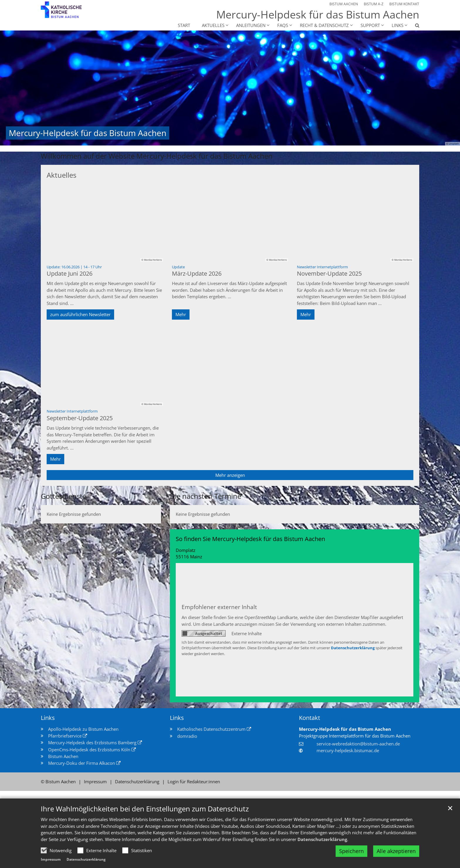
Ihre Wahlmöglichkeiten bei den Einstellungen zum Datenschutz (145, 809)
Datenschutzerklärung (322, 839)
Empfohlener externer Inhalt (219, 607)
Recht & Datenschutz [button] (324, 25)
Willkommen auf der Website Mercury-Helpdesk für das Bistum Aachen (157, 156)
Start (184, 25)
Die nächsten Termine (206, 496)
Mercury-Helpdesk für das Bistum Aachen (345, 729)
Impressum (51, 859)
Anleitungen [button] (251, 25)
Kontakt (310, 718)
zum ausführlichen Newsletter (80, 314)
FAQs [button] (283, 25)
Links (48, 718)
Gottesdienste (64, 496)
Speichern (351, 851)
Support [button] (370, 25)
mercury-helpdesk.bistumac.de (348, 750)
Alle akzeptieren (396, 851)
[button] (413, 26)
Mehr (181, 314)
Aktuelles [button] (213, 25)
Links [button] (398, 25)
